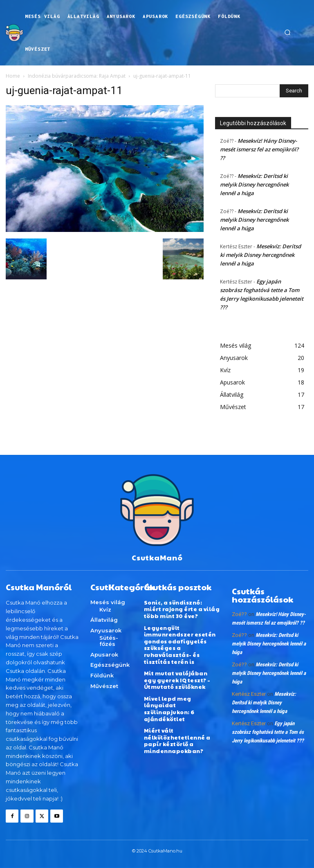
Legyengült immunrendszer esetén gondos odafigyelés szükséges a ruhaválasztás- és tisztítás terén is (180, 643)
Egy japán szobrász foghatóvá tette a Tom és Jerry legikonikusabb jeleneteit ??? (268, 732)
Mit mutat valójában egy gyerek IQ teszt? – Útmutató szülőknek (182, 677)
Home (13, 76)
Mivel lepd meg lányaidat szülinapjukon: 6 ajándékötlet (169, 705)
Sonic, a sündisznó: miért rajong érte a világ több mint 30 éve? (182, 609)
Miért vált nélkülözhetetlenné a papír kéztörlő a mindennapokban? (177, 735)
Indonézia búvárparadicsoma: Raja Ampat (77, 76)
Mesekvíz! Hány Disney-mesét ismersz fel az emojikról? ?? (259, 149)
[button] (287, 33)
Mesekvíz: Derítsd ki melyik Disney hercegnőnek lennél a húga (254, 184)
